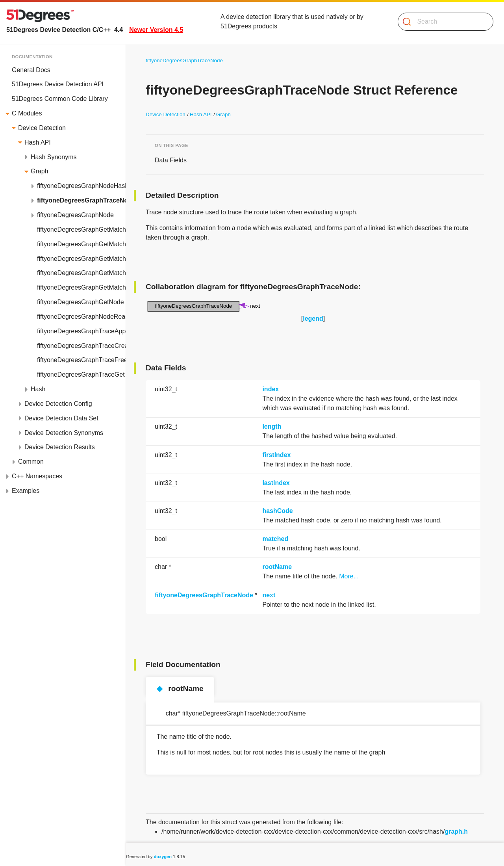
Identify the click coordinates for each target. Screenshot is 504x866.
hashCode (277, 511)
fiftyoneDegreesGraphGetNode (81, 302)
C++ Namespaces (37, 476)
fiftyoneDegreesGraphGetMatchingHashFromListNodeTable (81, 273)
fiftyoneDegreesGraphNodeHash (81, 186)
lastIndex (276, 483)
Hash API (38, 142)
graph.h (456, 832)
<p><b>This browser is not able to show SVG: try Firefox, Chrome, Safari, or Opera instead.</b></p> (205, 307)
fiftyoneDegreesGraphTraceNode (81, 200)
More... (349, 576)
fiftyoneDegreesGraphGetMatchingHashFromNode (81, 287)
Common (31, 462)
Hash (38, 389)
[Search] (442, 22)
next (269, 595)
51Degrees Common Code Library (60, 99)
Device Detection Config (58, 404)
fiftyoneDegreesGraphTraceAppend (81, 331)
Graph (39, 171)
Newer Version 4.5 (156, 30)
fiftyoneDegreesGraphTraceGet (81, 374)
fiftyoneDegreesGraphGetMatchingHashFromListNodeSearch (81, 259)
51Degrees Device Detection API (58, 84)
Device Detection (42, 128)
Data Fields (171, 160)
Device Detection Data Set (61, 418)
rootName (277, 567)
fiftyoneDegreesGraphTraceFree (81, 360)
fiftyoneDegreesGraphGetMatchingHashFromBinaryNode (81, 230)
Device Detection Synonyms (64, 433)
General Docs (31, 70)
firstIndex (276, 455)
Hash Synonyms (54, 157)
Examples (26, 491)
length (272, 426)
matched (275, 539)
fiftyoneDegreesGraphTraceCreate (81, 346)
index (271, 389)
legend (313, 319)
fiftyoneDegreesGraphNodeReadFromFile (81, 317)
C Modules (27, 113)
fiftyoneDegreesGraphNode (75, 215)
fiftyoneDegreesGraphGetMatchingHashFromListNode (81, 244)
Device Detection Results (60, 447)
